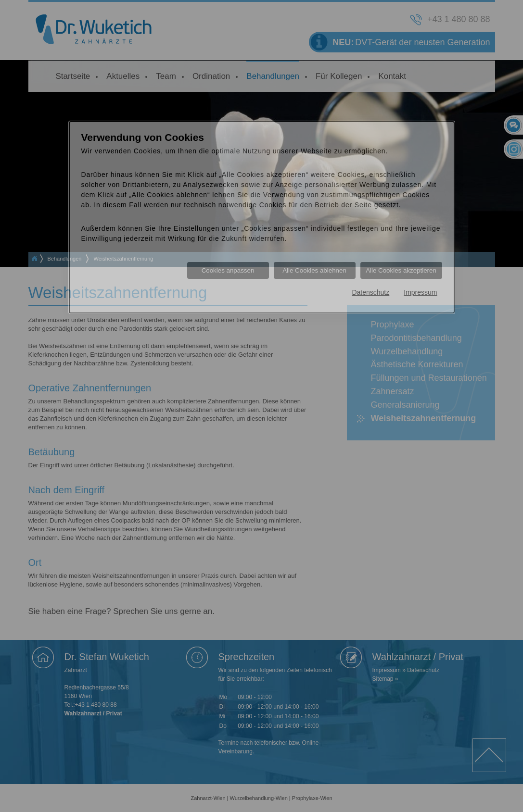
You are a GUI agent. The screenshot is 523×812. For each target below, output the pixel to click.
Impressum (420, 292)
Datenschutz (370, 292)
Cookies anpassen (228, 270)
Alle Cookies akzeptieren (401, 270)
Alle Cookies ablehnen (314, 270)
